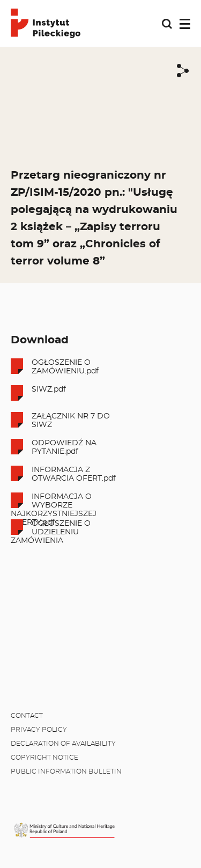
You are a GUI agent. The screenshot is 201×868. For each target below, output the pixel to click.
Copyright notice (44, 757)
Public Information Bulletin (66, 771)
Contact (27, 716)
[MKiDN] (64, 830)
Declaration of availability (63, 744)
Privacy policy (39, 730)
